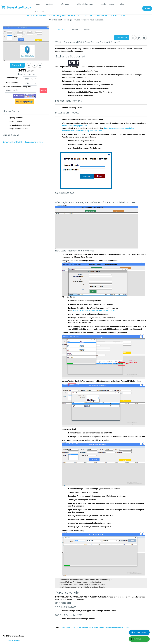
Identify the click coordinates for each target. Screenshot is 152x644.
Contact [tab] (87, 29)
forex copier (76, 627)
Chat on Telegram (139, 632)
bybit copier (99, 627)
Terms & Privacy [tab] (13, 641)
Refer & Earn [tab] (65, 4)
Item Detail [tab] (61, 29)
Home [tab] (37, 4)
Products (50, 4)
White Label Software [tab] (85, 4)
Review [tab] (75, 29)
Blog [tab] (122, 4)
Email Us (136, 639)
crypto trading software (114, 627)
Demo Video (17, 65)
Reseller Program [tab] (107, 4)
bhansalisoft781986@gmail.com (74, 126)
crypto (127, 627)
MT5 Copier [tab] (40, 11)
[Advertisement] (26, 170)
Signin (147, 8)
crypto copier (65, 627)
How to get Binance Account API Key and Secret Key (94, 310)
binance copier (88, 627)
